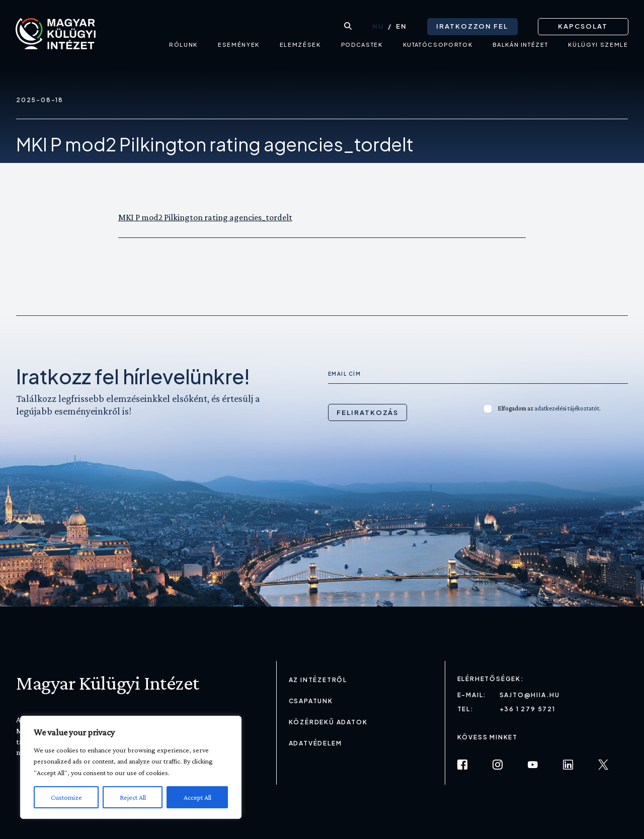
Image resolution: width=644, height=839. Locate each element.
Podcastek (361, 48)
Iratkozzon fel (472, 25)
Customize (66, 797)
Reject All (133, 797)
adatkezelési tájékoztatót (567, 408)
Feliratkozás (368, 412)
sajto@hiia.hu (530, 695)
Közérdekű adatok (328, 722)
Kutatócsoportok (437, 48)
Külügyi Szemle (598, 48)
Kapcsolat (583, 25)
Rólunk (183, 48)
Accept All (197, 797)
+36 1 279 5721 (528, 709)
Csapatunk (311, 701)
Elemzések (300, 48)
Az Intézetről (318, 680)
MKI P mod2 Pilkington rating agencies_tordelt (205, 217)
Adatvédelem (315, 743)
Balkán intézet (520, 48)
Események (238, 48)
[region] (131, 767)
